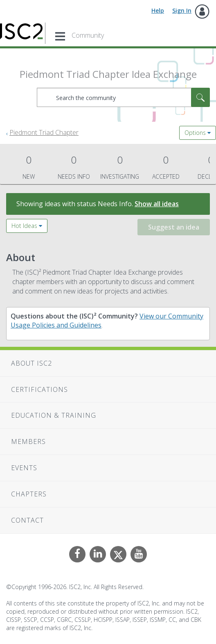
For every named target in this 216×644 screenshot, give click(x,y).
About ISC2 (32, 363)
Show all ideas (157, 204)
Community (88, 35)
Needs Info (74, 167)
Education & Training (54, 415)
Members (28, 441)
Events (24, 468)
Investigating (120, 167)
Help (158, 10)
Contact (27, 520)
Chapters (29, 494)
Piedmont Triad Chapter (44, 132)
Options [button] (195, 133)
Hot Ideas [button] (24, 226)
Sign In (182, 10)
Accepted (166, 167)
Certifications (39, 389)
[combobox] (123, 97)
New (29, 167)
